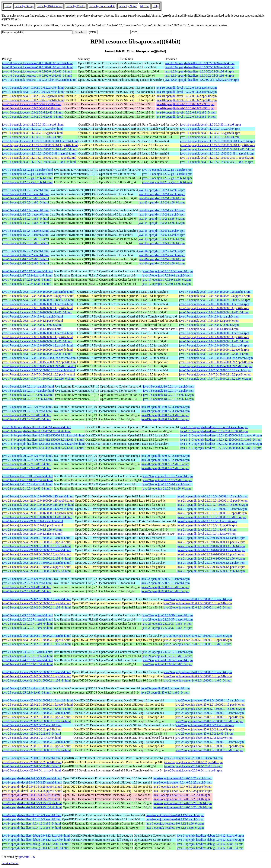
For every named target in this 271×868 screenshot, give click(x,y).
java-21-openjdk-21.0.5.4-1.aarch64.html (27, 484)
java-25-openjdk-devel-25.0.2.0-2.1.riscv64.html (31, 738)
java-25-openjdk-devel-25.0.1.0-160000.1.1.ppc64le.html (37, 746)
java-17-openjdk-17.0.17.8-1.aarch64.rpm (167, 271)
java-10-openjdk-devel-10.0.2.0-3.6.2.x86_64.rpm (186, 112)
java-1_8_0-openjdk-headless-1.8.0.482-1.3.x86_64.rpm (214, 431)
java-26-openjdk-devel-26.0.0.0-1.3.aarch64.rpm (193, 758)
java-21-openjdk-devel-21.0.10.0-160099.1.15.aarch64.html (38, 496)
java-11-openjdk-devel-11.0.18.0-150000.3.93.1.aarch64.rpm (217, 153)
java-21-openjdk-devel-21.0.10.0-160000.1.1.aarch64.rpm (212, 509)
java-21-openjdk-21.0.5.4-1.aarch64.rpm (167, 484)
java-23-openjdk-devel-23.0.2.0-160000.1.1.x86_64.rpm (197, 644)
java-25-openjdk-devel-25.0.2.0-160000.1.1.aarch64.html (37, 713)
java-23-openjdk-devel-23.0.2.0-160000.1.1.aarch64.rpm (198, 636)
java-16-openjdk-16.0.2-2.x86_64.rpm (162, 259)
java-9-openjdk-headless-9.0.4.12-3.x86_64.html (31, 823)
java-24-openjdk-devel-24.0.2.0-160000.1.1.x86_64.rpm (197, 680)
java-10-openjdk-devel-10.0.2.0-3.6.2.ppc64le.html (33, 96)
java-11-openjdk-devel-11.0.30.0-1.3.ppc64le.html (32, 133)
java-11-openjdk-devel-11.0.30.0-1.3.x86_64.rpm (210, 137)
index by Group (24, 6)
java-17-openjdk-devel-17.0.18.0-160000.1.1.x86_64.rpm (214, 312)
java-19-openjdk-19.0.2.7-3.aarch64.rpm (165, 407)
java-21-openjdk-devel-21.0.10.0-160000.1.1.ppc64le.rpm (212, 513)
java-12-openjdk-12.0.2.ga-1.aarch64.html (28, 170)
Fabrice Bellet (10, 863)
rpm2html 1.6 (27, 857)
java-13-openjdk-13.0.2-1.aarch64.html (26, 190)
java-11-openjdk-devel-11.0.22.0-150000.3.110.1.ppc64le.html (40, 145)
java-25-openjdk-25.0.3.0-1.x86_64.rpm (165, 692)
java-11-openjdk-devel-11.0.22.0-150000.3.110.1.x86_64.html (40, 149)
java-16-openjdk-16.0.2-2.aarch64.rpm (162, 251)
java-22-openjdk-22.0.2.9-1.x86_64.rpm (165, 587)
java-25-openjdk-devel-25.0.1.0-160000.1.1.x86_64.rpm (209, 750)
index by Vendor (76, 6)
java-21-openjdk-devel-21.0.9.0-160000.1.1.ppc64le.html (37, 542)
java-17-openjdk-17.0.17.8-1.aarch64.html (28, 271)
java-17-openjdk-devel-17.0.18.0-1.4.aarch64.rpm (209, 316)
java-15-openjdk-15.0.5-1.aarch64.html (26, 231)
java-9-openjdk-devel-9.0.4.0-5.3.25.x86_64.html (32, 803)
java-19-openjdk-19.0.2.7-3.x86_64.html (27, 415)
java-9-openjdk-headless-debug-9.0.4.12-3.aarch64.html (36, 836)
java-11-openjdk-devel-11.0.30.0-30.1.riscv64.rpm (210, 124)
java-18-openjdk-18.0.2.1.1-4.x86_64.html (28, 395)
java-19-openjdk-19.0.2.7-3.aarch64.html (27, 407)
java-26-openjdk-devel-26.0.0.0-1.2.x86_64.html (32, 766)
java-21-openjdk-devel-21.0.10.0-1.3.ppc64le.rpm (207, 525)
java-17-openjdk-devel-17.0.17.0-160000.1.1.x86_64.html (37, 341)
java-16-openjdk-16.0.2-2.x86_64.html (26, 259)
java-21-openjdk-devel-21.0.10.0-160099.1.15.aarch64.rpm (212, 496)
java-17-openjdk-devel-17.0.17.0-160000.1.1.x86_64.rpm (214, 341)
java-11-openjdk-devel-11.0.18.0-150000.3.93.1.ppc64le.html (39, 158)
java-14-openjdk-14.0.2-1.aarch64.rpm (162, 210)
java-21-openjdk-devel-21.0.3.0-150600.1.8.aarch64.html (37, 563)
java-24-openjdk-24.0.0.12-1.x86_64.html (27, 664)
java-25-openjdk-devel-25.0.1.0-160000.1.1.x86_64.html (36, 750)
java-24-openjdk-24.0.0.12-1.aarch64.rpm (167, 660)
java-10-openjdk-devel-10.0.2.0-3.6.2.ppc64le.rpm (186, 96)
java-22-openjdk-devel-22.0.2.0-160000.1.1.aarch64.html (37, 599)
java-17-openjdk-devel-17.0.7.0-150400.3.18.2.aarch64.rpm (215, 370)
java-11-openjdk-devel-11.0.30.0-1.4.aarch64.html (32, 129)
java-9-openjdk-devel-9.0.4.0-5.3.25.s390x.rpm (181, 795)
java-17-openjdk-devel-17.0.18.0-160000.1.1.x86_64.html (37, 312)
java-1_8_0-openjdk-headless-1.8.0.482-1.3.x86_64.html (36, 431)
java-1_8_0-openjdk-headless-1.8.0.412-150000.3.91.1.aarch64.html (43, 435)
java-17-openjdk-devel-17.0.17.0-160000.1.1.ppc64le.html (37, 337)
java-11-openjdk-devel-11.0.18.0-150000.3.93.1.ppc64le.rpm (217, 158)
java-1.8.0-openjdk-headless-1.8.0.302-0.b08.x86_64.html (37, 71)
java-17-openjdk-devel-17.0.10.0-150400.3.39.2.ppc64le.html (39, 362)
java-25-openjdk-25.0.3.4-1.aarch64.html (27, 688)
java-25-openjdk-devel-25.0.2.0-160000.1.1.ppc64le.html (37, 717)
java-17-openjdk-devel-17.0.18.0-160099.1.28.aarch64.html (38, 292)
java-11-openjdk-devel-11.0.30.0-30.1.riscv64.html (33, 124)
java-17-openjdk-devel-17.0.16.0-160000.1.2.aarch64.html (37, 345)
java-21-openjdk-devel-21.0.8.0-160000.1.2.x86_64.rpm (211, 558)
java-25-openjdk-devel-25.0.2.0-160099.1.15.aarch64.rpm (210, 700)
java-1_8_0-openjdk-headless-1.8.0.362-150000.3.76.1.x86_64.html (43, 448)
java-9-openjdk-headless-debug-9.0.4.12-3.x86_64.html (36, 844)
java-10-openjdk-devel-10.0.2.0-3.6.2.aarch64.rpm (186, 88)
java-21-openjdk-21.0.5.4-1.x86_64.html (27, 488)
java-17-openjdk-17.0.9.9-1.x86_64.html (27, 280)
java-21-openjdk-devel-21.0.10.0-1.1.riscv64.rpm (206, 534)
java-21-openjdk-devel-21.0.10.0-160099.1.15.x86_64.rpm (212, 505)
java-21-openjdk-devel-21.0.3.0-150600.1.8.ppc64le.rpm (211, 567)
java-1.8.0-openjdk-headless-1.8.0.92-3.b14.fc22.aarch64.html (40, 80)
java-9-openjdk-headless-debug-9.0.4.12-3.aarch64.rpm (210, 836)
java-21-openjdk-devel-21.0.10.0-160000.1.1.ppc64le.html (37, 513)
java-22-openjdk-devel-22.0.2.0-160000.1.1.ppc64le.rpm (198, 603)
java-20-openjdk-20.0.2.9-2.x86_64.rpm (165, 464)
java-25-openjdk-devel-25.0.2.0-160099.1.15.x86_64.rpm (210, 709)
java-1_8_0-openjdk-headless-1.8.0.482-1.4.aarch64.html (37, 427)
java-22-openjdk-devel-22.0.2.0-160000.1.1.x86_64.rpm (197, 607)
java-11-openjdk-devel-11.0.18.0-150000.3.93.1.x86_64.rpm (217, 162)
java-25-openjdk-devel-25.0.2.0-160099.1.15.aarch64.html (37, 700)
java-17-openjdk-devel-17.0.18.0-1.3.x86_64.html (32, 325)
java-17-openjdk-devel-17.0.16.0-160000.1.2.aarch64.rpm (214, 345)
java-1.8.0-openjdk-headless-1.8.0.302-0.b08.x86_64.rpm (199, 71)
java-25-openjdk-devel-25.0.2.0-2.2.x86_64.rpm (204, 734)
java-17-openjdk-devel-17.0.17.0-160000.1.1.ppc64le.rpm (214, 337)
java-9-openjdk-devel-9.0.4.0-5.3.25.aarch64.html (32, 778)
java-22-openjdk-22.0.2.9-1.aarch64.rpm (165, 579)
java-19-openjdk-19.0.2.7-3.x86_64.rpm (165, 415)
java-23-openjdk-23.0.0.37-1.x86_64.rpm (167, 624)
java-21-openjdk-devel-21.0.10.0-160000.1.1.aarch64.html (37, 509)
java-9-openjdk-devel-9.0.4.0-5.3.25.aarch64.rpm (183, 778)
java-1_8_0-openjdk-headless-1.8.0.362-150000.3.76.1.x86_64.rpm (221, 448)
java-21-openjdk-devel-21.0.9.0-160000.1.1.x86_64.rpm (211, 546)
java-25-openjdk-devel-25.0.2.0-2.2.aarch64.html (32, 725)
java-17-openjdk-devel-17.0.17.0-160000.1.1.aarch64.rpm (214, 333)
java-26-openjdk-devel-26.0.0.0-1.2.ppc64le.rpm (193, 762)
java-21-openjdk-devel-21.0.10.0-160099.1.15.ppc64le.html (38, 501)
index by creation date (102, 6)
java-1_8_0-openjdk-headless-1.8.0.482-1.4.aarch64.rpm (214, 427)
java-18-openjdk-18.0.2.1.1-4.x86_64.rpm (168, 395)
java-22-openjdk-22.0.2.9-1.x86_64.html (27, 587)
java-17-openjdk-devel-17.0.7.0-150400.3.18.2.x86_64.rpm (215, 379)
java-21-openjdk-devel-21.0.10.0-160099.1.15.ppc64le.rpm (212, 501)
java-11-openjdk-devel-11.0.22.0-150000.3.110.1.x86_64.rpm (217, 149)
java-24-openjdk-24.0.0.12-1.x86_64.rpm (167, 664)
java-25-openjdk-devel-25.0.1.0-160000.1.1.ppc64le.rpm (209, 746)
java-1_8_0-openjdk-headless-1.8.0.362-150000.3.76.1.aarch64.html (43, 444)
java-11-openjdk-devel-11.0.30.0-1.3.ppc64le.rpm (210, 133)
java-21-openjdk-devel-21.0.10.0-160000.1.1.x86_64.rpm (211, 517)
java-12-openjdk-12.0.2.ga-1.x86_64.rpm (167, 178)
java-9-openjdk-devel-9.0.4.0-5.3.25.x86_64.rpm (182, 803)
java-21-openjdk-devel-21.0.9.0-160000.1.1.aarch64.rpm (211, 538)
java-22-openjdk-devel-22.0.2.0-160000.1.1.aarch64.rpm (198, 599)
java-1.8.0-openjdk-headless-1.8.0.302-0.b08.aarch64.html (37, 63)
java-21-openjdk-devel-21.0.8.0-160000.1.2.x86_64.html (36, 558)
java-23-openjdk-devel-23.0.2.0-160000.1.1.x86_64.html (36, 644)
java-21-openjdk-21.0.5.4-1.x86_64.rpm (166, 488)
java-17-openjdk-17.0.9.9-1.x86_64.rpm (166, 280)
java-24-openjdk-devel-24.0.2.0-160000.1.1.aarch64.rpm (198, 672)
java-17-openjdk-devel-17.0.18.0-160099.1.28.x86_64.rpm (214, 300)
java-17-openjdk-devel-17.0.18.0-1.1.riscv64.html (32, 329)
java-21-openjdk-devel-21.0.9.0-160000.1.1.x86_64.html (36, 546)
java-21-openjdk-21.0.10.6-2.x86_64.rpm (167, 480)
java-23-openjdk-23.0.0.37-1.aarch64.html (28, 615)
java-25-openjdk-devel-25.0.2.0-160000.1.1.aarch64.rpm (209, 713)
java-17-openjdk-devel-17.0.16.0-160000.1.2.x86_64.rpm (214, 354)
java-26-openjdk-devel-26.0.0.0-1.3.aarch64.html (32, 758)
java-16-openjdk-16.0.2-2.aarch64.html (26, 251)
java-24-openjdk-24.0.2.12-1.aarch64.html (28, 652)
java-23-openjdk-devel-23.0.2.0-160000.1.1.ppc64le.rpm (198, 640)
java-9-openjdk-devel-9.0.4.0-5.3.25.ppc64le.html (32, 787)
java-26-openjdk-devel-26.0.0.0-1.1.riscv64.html (31, 770)
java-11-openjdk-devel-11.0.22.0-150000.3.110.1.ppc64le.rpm (218, 145)
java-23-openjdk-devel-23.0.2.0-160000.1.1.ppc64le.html (37, 640)
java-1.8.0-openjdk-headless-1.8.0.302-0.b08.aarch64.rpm (199, 63)
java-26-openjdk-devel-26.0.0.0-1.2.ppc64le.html (32, 762)
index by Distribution (50, 6)
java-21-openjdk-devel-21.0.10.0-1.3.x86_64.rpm (207, 530)
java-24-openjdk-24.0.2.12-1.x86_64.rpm (167, 656)
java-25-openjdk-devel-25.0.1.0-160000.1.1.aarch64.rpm (209, 742)
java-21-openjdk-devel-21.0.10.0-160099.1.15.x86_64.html (38, 505)
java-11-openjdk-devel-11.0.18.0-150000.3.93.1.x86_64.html (39, 162)
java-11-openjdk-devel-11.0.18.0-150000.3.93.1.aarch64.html (39, 153)
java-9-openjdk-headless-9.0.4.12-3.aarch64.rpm (175, 815)
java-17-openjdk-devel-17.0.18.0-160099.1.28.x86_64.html (38, 300)
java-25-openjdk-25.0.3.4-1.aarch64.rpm (165, 688)
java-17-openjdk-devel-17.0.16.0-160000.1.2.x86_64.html (37, 354)
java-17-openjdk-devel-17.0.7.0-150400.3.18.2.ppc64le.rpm (215, 374)
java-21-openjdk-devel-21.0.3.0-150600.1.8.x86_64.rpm (211, 571)
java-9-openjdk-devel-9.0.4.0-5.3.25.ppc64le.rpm (183, 787)
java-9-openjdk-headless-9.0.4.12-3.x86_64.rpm (175, 823)
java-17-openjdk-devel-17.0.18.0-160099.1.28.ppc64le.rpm (215, 296)
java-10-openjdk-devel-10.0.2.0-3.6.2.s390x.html (32, 104)
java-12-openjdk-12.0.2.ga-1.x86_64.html (27, 178)
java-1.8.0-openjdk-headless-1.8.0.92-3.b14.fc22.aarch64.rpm (202, 80)
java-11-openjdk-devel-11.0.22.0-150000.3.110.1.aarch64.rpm (218, 141)
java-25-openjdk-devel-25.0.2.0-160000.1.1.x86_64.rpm (209, 721)
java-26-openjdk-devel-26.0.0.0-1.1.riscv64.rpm (193, 770)
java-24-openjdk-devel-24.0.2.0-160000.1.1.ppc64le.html (37, 676)
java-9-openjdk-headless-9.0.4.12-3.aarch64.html (32, 815)
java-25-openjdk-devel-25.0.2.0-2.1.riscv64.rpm (204, 738)
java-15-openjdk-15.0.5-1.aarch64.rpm (162, 231)
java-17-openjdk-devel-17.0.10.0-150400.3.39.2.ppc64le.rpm (216, 362)
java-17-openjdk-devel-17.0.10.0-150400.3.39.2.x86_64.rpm (216, 366)
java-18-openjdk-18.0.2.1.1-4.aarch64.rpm (169, 386)
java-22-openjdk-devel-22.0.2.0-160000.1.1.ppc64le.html (37, 603)
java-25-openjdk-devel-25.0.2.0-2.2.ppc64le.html (32, 729)
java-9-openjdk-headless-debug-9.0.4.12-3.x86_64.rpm (210, 844)
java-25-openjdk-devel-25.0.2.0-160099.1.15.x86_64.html (37, 709)
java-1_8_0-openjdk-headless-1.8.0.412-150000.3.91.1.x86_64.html (43, 440)
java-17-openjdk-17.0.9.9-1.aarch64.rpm (167, 275)
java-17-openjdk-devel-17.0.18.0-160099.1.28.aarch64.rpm (215, 292)
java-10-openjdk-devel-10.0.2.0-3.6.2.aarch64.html (33, 88)
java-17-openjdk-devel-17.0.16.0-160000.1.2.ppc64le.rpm (214, 350)
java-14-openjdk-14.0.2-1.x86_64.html (26, 219)
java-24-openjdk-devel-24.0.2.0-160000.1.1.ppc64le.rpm (198, 676)
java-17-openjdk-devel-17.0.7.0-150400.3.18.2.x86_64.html (38, 379)
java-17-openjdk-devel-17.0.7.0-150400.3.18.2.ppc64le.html (38, 374)
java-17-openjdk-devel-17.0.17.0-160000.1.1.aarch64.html (37, 333)
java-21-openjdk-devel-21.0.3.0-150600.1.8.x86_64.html (36, 571)
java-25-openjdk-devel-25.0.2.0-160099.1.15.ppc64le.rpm (210, 705)
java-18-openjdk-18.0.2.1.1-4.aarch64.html (28, 386)
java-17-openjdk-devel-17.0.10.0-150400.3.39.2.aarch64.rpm (216, 358)
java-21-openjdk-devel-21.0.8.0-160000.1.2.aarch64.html (37, 550)
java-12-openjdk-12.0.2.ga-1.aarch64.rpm (167, 170)
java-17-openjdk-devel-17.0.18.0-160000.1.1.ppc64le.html (37, 308)
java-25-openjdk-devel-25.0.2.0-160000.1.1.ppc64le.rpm (209, 717)
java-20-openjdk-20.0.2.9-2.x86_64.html (27, 464)
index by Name (128, 6)
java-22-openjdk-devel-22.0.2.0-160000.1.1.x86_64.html (36, 607)
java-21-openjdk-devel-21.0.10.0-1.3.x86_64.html (32, 530)
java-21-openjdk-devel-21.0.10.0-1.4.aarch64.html (32, 521)
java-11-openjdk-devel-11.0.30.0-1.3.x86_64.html (32, 137)
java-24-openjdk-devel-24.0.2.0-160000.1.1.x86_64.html (36, 680)
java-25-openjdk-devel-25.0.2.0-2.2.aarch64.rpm (205, 725)
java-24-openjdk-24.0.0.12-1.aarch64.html (28, 660)
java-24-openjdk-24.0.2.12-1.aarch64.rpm (167, 652)
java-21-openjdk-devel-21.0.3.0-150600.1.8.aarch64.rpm (211, 563)
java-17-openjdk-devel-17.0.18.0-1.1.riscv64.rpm (209, 329)
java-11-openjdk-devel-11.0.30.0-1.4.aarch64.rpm (210, 129)
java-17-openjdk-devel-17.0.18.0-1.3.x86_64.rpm (209, 325)
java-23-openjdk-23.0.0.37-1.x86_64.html (27, 624)
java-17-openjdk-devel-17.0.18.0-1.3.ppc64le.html (32, 321)
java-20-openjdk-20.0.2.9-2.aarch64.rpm (165, 456)
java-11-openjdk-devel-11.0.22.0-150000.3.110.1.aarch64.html (40, 141)
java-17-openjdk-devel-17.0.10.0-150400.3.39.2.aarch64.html (39, 358)
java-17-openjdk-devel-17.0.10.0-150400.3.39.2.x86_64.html (39, 366)
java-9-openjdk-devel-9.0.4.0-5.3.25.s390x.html (31, 795)
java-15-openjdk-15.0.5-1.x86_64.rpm (162, 239)
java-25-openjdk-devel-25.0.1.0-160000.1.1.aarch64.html (37, 742)
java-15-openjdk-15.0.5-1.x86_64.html (26, 239)
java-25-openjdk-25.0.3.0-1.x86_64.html (27, 692)
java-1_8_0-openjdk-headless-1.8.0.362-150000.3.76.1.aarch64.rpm (221, 444)
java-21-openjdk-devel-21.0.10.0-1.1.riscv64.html (32, 534)
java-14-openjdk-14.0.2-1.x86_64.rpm (162, 219)
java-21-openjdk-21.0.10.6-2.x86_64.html (27, 480)
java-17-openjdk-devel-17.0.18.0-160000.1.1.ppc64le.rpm (214, 308)
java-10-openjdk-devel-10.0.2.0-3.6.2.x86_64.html (33, 112)
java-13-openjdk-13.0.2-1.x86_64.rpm (162, 198)
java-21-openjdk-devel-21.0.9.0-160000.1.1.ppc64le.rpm (211, 542)
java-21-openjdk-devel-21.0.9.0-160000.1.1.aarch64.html (37, 538)
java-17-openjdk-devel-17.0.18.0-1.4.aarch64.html (32, 316)
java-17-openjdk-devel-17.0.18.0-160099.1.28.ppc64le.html (38, 296)
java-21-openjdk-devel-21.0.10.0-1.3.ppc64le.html (32, 525)
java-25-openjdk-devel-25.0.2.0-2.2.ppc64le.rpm (205, 729)
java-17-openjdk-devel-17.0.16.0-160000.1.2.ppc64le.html (37, 350)
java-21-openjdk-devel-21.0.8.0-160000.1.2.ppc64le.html (37, 554)
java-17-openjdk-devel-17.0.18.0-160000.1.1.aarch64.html (37, 304)
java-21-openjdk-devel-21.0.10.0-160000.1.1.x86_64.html (37, 517)
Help (156, 6)
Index (8, 6)
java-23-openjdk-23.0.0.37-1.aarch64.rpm (167, 615)
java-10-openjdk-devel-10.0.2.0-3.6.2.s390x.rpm (185, 104)
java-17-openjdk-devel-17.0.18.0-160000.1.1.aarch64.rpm (214, 304)
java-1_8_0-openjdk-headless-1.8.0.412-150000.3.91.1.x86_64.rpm (221, 440)
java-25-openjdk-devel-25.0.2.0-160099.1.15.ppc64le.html (37, 705)
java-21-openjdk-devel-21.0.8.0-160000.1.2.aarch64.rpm (211, 550)
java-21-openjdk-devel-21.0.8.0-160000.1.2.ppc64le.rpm (211, 554)
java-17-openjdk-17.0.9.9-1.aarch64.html (27, 275)
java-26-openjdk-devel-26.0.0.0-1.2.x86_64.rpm (193, 766)
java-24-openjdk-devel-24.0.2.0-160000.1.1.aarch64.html (37, 672)
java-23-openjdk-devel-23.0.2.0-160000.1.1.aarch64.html (37, 636)
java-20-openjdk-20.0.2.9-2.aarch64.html (27, 456)
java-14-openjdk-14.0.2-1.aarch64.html (26, 210)
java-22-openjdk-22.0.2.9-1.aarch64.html (27, 579)
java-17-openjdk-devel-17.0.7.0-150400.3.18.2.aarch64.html (38, 370)
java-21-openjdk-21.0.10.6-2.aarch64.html (28, 476)
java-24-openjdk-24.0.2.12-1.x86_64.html (27, 656)
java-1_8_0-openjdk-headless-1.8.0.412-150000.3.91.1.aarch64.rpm (221, 435)
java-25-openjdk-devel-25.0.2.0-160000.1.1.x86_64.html (36, 721)
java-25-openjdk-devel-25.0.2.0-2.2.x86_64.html (32, 734)
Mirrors (145, 6)
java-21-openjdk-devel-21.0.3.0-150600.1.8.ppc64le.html (37, 567)
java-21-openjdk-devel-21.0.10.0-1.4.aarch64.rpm (207, 521)
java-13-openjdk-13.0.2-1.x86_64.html (26, 198)
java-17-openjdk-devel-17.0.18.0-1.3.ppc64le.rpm (209, 321)
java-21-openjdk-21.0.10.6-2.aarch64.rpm (167, 476)
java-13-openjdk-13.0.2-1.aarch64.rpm (162, 190)
